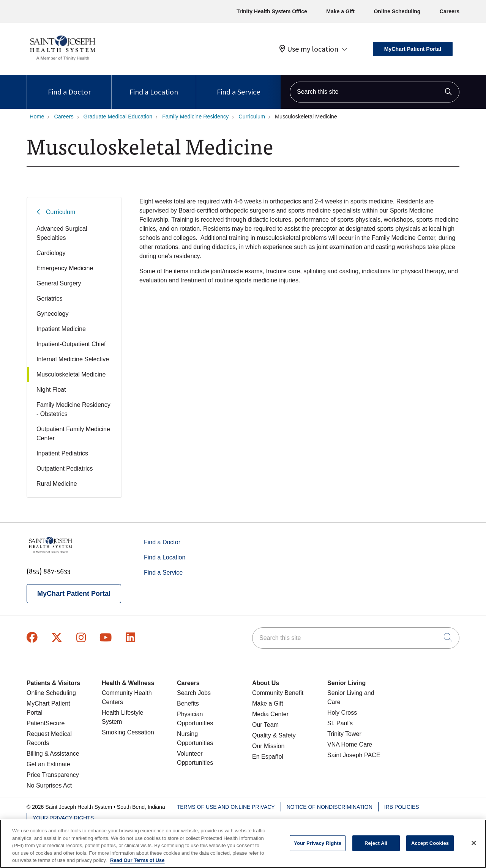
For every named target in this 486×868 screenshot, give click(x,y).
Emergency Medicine (65, 268)
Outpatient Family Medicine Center (73, 434)
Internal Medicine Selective (73, 359)
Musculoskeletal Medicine (71, 374)
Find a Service (238, 86)
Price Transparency (53, 775)
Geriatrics (49, 299)
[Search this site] (375, 92)
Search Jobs (194, 693)
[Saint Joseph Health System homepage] (62, 61)
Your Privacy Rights (63, 818)
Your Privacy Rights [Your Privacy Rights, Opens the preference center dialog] (318, 848)
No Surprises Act (49, 785)
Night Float (51, 390)
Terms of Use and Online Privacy (226, 807)
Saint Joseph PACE (354, 755)
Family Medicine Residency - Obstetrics (73, 409)
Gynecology (53, 314)
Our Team (265, 725)
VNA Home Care (350, 744)
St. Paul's (340, 723)
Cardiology (51, 253)
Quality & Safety (274, 735)
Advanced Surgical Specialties (62, 233)
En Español (268, 757)
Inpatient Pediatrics (62, 453)
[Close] (474, 848)
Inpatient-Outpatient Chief (71, 344)
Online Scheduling (397, 11)
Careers (450, 11)
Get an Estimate (48, 764)
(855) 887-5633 (49, 571)
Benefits (188, 703)
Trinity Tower (344, 734)
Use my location (309, 49)
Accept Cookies (430, 848)
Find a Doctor (69, 86)
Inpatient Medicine (61, 329)
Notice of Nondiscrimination (330, 807)
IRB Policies (402, 807)
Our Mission (268, 746)
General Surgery (59, 283)
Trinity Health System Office (272, 11)
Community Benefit (278, 693)
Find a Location (154, 86)
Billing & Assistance (53, 754)
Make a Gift (340, 11)
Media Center (270, 714)
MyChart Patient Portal (413, 49)
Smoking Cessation (128, 732)
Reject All (376, 848)
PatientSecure (46, 723)
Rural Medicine (57, 484)
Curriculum (61, 212)
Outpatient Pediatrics (65, 469)
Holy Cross (342, 713)
